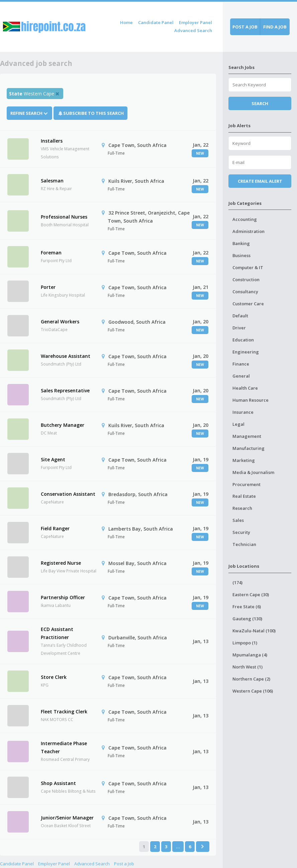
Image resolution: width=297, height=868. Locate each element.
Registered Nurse (61, 563)
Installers (52, 141)
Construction (246, 280)
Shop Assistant (58, 783)
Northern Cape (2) (251, 679)
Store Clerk (54, 677)
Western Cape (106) (253, 691)
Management (247, 436)
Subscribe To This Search (93, 113)
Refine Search (29, 113)
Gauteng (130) (247, 619)
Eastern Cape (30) (251, 595)
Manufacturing (249, 448)
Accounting (245, 219)
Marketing (244, 460)
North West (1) (248, 667)
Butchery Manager (63, 425)
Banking (241, 243)
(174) (237, 582)
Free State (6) (247, 607)
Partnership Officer (63, 597)
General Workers (60, 322)
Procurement (246, 484)
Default (240, 316)
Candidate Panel (156, 22)
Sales (238, 520)
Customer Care (248, 304)
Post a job (245, 27)
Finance (241, 364)
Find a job (275, 27)
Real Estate (244, 496)
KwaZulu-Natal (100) (254, 631)
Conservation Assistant (68, 494)
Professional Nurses (64, 217)
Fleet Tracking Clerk (64, 712)
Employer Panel (195, 22)
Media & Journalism (253, 472)
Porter (48, 287)
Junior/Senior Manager (67, 818)
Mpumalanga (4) (250, 655)
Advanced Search (193, 30)
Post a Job (124, 864)
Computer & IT (248, 267)
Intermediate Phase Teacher (64, 747)
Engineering (246, 352)
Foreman (51, 253)
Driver (239, 328)
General (241, 376)
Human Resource (251, 400)
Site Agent (53, 459)
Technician (244, 544)
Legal (238, 424)
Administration (249, 231)
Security (241, 532)
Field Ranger (55, 528)
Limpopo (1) (245, 643)
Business (241, 255)
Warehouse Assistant (66, 356)
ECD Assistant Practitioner (57, 633)
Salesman (52, 181)
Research (242, 508)
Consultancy (245, 292)
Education (243, 340)
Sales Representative (65, 390)
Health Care (245, 388)
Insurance (243, 412)
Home (126, 22)
